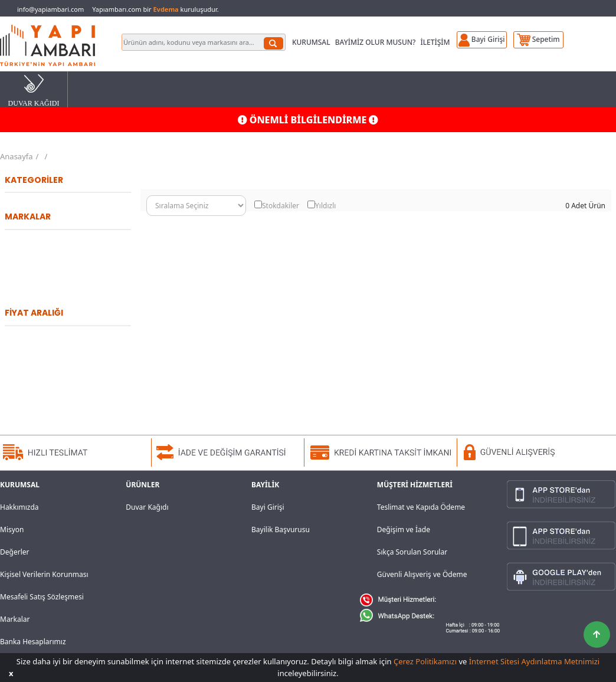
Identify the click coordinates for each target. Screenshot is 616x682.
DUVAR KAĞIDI (34, 90)
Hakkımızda (19, 507)
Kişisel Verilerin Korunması (44, 574)
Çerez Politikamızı (425, 661)
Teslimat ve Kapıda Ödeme (421, 507)
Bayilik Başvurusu (281, 529)
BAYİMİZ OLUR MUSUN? (376, 42)
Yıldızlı (325, 206)
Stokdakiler (281, 206)
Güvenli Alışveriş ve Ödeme (422, 574)
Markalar (15, 619)
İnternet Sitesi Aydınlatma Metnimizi (534, 661)
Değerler (14, 552)
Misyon (12, 529)
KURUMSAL (311, 42)
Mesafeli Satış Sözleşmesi (42, 597)
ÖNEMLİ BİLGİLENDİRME (308, 120)
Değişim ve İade (404, 529)
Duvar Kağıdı (147, 507)
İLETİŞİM (435, 42)
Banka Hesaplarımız (33, 642)
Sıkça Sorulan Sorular (412, 552)
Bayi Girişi (268, 507)
